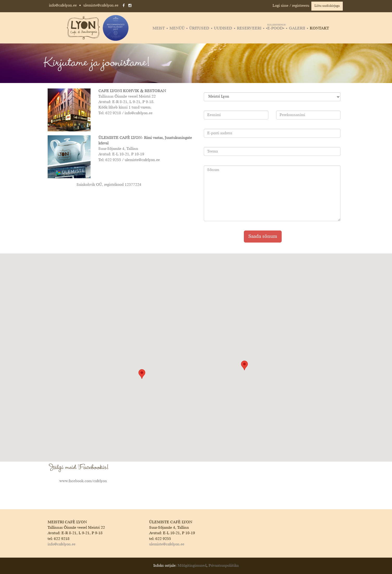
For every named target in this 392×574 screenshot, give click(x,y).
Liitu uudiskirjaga (327, 6)
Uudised (223, 28)
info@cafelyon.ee (63, 5)
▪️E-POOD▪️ (276, 28)
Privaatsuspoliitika (224, 566)
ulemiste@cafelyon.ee (101, 5)
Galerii (297, 28)
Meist (159, 28)
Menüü (177, 28)
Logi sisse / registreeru (291, 6)
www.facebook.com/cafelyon (83, 481)
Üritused (199, 28)
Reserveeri (249, 28)
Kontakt (319, 28)
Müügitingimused (192, 566)
